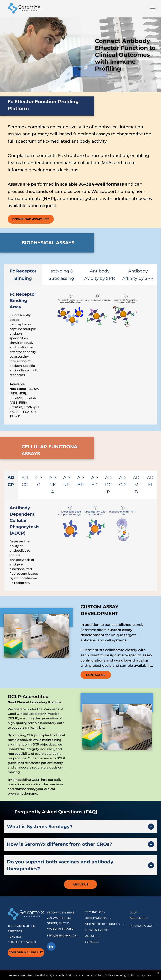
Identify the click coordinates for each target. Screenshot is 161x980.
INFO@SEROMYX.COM (62, 936)
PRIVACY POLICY (141, 926)
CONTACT (92, 942)
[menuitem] (106, 912)
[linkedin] (51, 947)
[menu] (153, 9)
